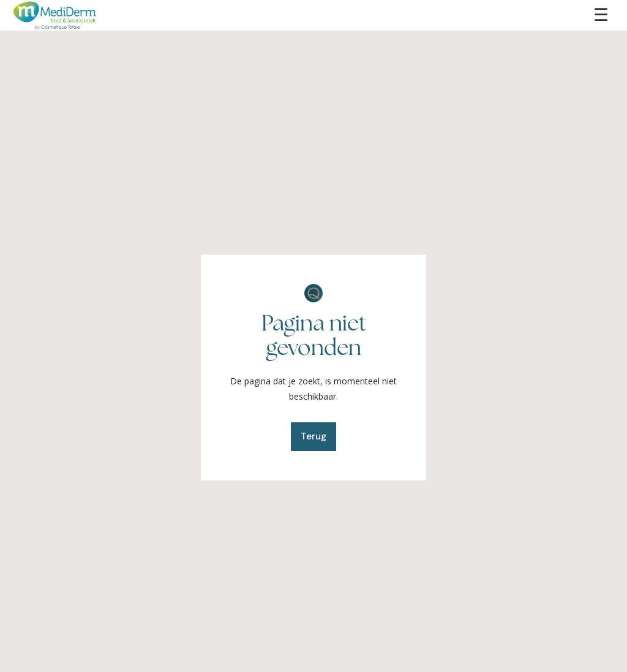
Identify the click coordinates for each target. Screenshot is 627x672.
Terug (313, 436)
